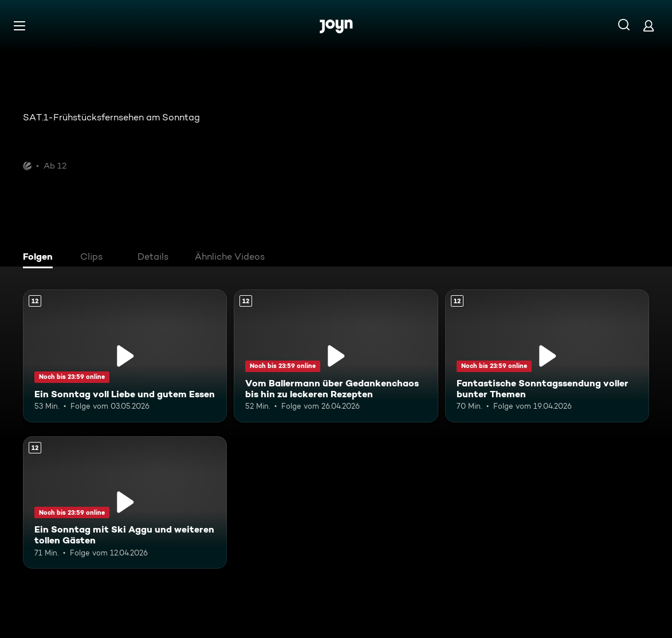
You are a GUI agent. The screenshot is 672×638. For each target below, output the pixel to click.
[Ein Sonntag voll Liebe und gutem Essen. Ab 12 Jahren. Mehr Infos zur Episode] (125, 356)
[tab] (41, 258)
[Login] (649, 26)
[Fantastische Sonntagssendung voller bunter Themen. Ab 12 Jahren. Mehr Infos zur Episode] (547, 356)
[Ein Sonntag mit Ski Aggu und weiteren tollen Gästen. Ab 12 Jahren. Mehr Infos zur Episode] (125, 503)
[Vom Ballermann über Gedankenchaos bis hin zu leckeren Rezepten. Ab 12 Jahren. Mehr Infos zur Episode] (336, 356)
